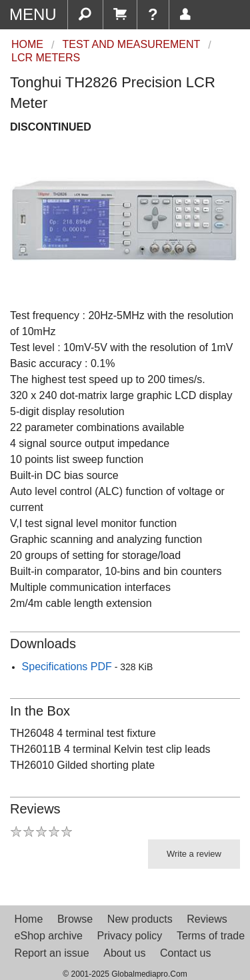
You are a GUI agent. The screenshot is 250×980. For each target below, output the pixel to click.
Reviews (207, 919)
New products (140, 919)
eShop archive (49, 936)
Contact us (185, 953)
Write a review (194, 854)
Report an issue (52, 953)
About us (124, 953)
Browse (75, 919)
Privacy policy (129, 936)
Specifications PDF (67, 667)
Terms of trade (211, 936)
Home (29, 919)
